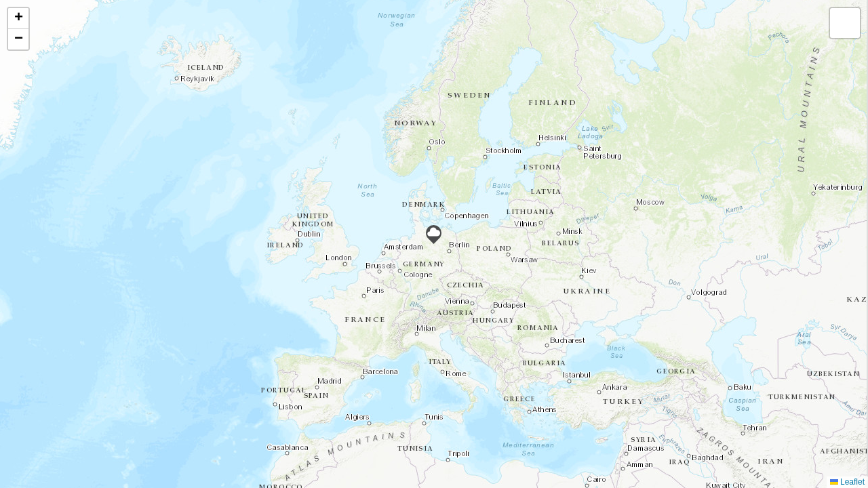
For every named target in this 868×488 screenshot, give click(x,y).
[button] (434, 235)
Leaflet (847, 482)
